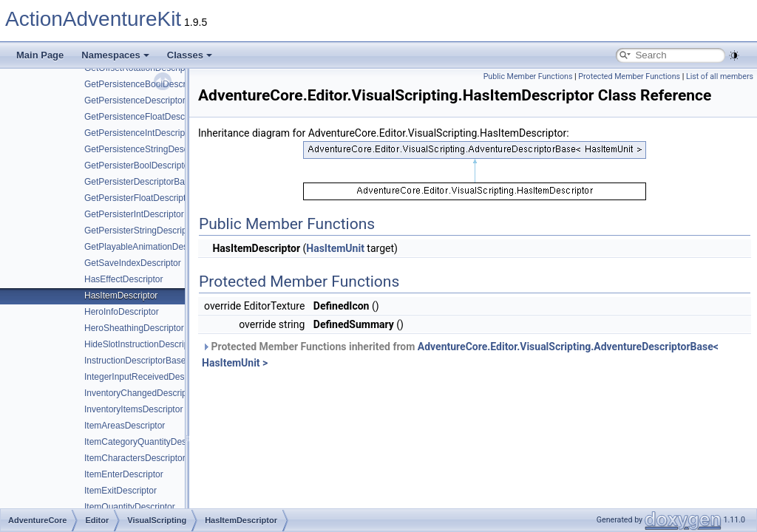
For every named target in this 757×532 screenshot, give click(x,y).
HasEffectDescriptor (123, 279)
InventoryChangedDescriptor (141, 393)
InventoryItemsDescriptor (133, 409)
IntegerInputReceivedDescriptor (147, 377)
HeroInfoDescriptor (122, 312)
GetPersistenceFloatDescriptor (145, 117)
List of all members (720, 76)
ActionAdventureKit (93, 19)
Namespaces (115, 55)
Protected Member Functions (629, 76)
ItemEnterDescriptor (124, 474)
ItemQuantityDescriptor (130, 507)
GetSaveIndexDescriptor (133, 263)
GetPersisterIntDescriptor (134, 214)
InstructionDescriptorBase (135, 361)
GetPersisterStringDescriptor (141, 231)
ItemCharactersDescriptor (135, 458)
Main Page (40, 55)
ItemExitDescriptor (120, 491)
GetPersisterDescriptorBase (139, 182)
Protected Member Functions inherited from (460, 355)
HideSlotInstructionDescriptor (142, 344)
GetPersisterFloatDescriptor (139, 198)
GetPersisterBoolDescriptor (138, 166)
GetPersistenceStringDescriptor (146, 149)
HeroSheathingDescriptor (134, 328)
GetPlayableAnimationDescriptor (148, 247)
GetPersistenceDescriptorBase (145, 100)
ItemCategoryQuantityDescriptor (147, 442)
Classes (190, 55)
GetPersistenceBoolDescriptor (144, 84)
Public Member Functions (528, 76)
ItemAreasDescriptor (125, 426)
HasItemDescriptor (121, 296)
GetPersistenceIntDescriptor (140, 133)
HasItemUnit (335, 248)
